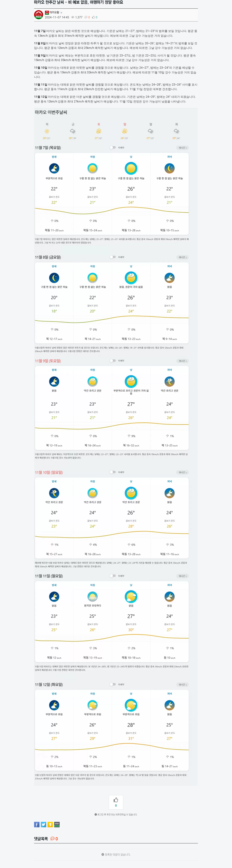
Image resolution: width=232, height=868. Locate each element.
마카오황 (52, 12)
